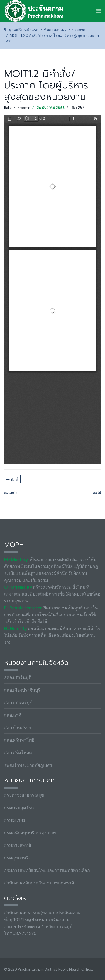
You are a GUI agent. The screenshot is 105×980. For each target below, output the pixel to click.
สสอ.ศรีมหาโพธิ (19, 740)
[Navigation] (99, 11)
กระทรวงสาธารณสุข (24, 795)
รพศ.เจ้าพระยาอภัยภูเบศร (28, 765)
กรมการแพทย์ (17, 845)
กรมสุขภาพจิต (18, 858)
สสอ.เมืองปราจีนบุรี (22, 690)
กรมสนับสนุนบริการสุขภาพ (30, 833)
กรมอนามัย (15, 820)
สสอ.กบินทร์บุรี (18, 702)
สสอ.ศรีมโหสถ (18, 752)
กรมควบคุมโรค (19, 808)
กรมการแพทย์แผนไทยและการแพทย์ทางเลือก (47, 870)
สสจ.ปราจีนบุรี (17, 677)
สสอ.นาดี (13, 715)
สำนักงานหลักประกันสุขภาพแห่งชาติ (39, 883)
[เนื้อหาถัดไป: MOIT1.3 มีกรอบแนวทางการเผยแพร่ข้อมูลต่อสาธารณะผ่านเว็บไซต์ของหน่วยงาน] (97, 493)
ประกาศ (24, 108)
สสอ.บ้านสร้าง (17, 727)
